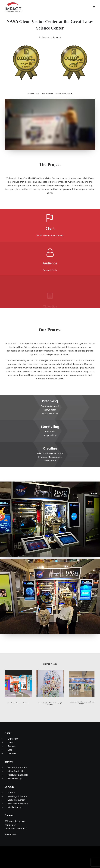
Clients (11, 742)
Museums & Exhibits (18, 775)
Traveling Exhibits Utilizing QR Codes (50, 698)
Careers (12, 753)
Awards (12, 746)
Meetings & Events (17, 768)
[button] (94, 7)
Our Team (13, 739)
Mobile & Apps (15, 779)
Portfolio (9, 787)
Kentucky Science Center (18, 701)
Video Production (17, 771)
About (8, 733)
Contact (9, 815)
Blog (10, 750)
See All (11, 793)
